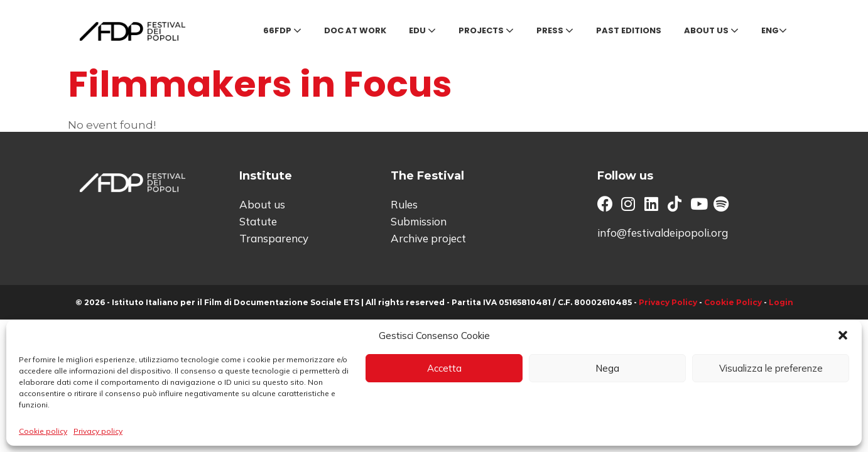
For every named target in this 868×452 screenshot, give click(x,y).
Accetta (444, 368)
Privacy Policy (668, 302)
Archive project (428, 238)
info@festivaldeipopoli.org (663, 233)
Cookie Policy (733, 302)
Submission (419, 221)
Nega (607, 368)
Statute (258, 221)
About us (711, 30)
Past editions (629, 30)
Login (781, 302)
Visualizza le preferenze (771, 368)
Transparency (274, 238)
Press (555, 30)
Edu (422, 30)
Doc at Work (355, 30)
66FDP (282, 30)
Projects (486, 30)
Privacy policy (98, 431)
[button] (843, 335)
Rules (404, 204)
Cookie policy (43, 431)
